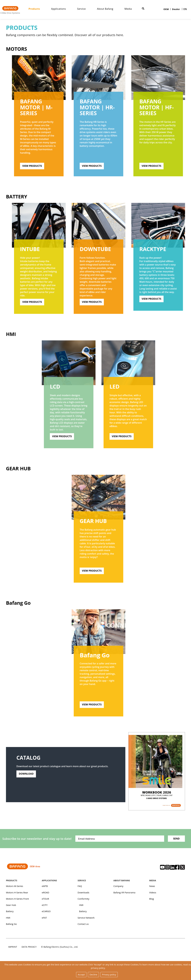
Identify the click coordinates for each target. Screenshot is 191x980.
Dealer (176, 9)
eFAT (44, 920)
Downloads (83, 894)
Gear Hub (18, 469)
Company (118, 888)
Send (176, 840)
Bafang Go (18, 603)
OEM (166, 9)
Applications (62, 9)
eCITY (45, 907)
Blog (152, 900)
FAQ (80, 888)
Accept (81, 975)
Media (132, 9)
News (152, 888)
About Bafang (108, 9)
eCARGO (46, 913)
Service (85, 9)
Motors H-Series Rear (17, 894)
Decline (93, 975)
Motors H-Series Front (17, 900)
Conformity (83, 900)
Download (27, 778)
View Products (33, 166)
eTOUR (45, 900)
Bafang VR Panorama (124, 894)
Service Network (86, 920)
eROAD (46, 894)
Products (37, 9)
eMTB (45, 888)
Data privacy (29, 949)
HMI (11, 334)
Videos (153, 894)
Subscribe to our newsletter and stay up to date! (33, 840)
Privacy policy (109, 975)
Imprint (13, 949)
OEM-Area (24, 868)
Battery (17, 197)
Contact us (83, 926)
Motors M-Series (15, 888)
